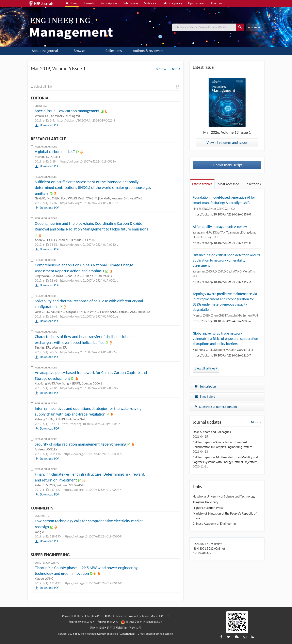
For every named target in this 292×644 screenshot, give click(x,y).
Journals (89, 3)
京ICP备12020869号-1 (81, 622)
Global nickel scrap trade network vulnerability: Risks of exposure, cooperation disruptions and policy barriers (225, 339)
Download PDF (50, 125)
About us (216, 3)
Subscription (109, 3)
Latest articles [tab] (202, 184)
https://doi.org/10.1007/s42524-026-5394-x (222, 243)
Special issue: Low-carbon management (67, 111)
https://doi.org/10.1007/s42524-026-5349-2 (222, 282)
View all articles (206, 368)
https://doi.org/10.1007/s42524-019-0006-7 (91, 424)
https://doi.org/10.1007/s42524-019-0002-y (89, 281)
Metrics (150, 3)
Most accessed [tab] (228, 184)
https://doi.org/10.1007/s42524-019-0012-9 (92, 583)
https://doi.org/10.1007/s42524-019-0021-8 (86, 120)
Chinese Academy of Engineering (214, 524)
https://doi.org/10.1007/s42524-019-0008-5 (92, 454)
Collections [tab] (253, 184)
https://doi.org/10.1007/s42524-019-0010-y (89, 245)
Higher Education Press (208, 508)
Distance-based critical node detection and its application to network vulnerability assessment (226, 260)
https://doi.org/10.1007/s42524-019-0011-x (87, 161)
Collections (114, 51)
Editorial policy (172, 3)
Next (176, 69)
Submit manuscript (227, 165)
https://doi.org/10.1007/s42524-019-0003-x (89, 388)
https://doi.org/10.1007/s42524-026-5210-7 (222, 355)
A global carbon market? (55, 152)
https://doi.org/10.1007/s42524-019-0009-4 (92, 490)
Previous (162, 69)
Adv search (255, 27)
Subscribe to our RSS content (216, 407)
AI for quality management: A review (220, 227)
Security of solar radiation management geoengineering (80, 444)
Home (72, 3)
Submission (130, 3)
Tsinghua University (206, 502)
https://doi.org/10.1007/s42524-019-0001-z (89, 316)
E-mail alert (205, 397)
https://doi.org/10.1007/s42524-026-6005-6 (222, 321)
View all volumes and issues (227, 143)
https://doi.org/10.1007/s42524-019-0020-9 (92, 536)
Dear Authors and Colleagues (212, 432)
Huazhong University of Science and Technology (224, 496)
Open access (196, 3)
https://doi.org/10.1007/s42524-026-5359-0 (222, 214)
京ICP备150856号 (108, 622)
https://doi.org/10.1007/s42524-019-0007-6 (89, 203)
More (255, 422)
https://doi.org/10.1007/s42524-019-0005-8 (89, 352)
